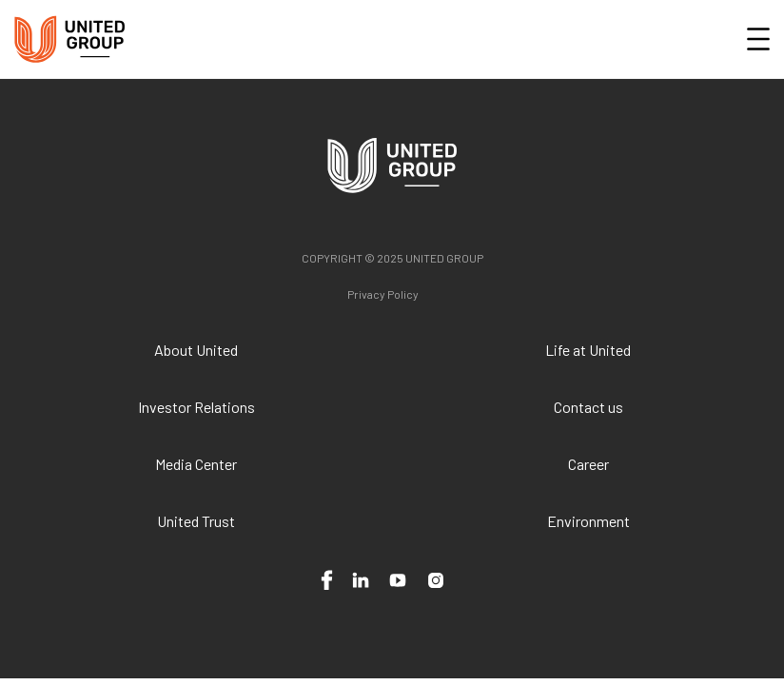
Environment (588, 521)
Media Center (196, 464)
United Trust (196, 521)
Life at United (588, 350)
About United (196, 350)
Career (588, 464)
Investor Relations (196, 407)
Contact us (588, 407)
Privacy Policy (383, 294)
